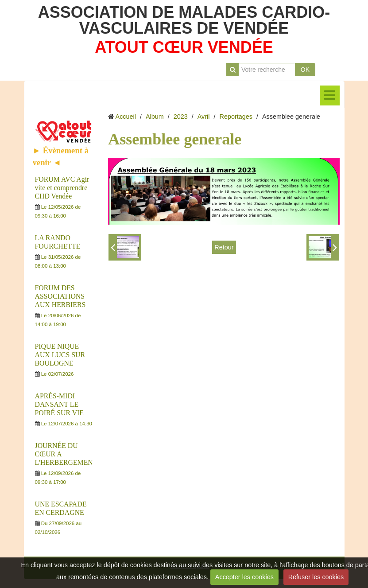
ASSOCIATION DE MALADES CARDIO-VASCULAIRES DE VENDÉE (184, 20)
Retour (224, 247)
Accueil (126, 117)
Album (155, 117)
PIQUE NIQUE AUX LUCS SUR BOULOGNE (60, 355)
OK (305, 70)
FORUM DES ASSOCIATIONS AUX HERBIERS (60, 296)
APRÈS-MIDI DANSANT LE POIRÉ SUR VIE (60, 404)
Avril (204, 117)
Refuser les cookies (316, 577)
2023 (181, 117)
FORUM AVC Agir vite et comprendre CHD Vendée (62, 188)
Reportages (236, 117)
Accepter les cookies (244, 577)
